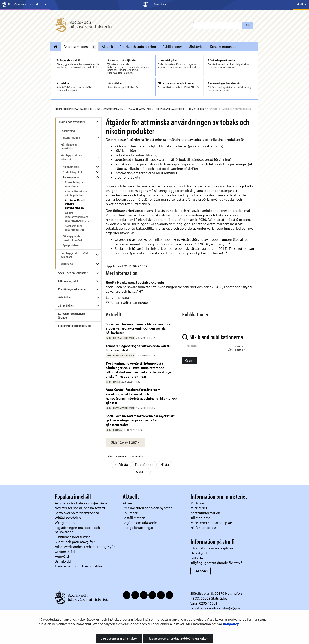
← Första (121, 464)
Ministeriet (196, 47)
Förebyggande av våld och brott (74, 255)
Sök (248, 25)
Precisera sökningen (237, 348)
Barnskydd (63, 561)
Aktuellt (107, 47)
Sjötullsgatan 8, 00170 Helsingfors (217, 593)
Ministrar (197, 503)
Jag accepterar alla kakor (119, 638)
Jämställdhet (66, 305)
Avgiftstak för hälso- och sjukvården (82, 503)
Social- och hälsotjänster (73, 273)
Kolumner (130, 513)
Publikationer (172, 47)
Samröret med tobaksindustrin (74, 228)
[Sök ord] (199, 346)
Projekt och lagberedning (138, 47)
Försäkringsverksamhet (73, 289)
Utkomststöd (65, 551)
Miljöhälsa (67, 264)
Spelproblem (71, 245)
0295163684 (119, 298)
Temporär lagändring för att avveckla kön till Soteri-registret (138, 348)
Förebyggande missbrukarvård (72, 238)
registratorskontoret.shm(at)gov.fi (217, 608)
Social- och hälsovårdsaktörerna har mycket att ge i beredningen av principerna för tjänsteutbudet (140, 420)
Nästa (165, 464)
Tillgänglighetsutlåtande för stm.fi (217, 563)
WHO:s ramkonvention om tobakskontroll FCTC (77, 217)
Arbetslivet (65, 297)
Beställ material (135, 518)
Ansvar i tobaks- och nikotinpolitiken (77, 193)
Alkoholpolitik (71, 167)
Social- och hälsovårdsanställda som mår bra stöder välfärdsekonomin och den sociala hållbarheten (138, 328)
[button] (125, 442)
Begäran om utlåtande (140, 523)
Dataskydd (199, 553)
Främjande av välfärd (139, 109)
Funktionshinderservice (73, 537)
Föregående (144, 464)
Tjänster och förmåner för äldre (79, 566)
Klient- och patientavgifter (75, 542)
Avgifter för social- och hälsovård (80, 508)
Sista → (142, 472)
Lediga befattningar (138, 527)
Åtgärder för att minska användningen (75, 204)
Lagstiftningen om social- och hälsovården (77, 530)
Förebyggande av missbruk (169, 109)
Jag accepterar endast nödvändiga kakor (178, 638)
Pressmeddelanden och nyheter (147, 508)
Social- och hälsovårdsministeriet (74, 109)
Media (301, 4)
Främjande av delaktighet (69, 146)
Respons (201, 571)
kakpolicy (231, 624)
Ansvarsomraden (76, 47)
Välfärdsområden (68, 518)
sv (98, 109)
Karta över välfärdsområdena (77, 513)
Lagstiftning (68, 131)
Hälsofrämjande (70, 138)
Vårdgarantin (65, 523)
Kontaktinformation (224, 47)
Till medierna (200, 518)
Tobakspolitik (196, 109)
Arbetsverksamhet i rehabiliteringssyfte (86, 547)
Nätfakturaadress (204, 527)
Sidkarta (197, 558)
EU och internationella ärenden (72, 316)
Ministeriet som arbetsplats (212, 523)
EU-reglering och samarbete (75, 184)
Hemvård (62, 556)
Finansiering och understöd (74, 326)
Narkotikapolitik (73, 172)
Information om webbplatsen (213, 548)
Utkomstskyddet (68, 281)
